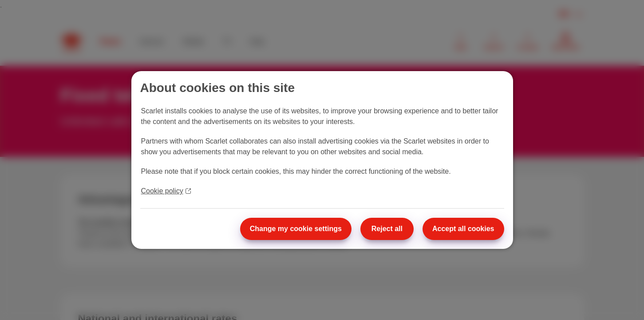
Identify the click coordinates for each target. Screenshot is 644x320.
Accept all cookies (463, 229)
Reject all (387, 229)
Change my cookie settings (296, 229)
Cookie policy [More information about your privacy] (166, 191)
